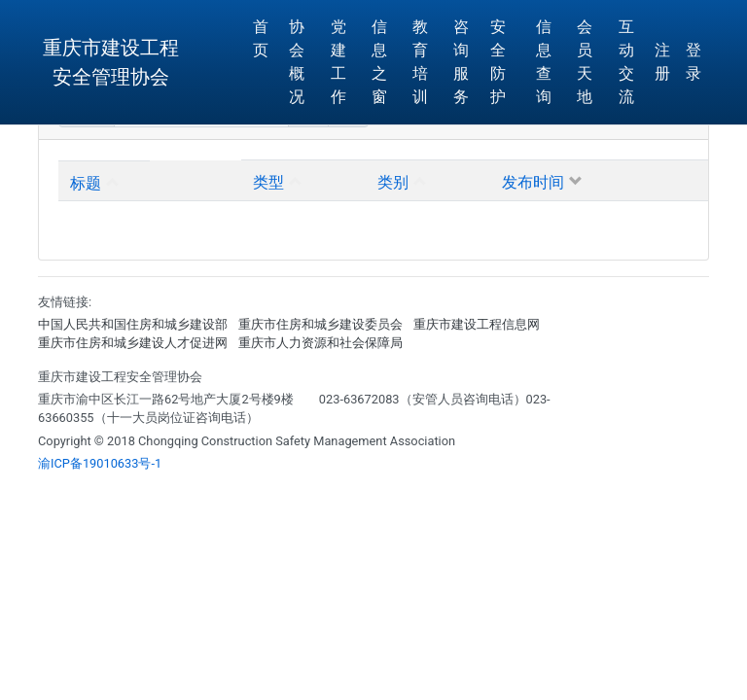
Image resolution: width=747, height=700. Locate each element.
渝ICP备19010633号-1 (100, 463)
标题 (86, 181)
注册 (662, 62)
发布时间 (533, 180)
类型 (268, 180)
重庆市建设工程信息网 (477, 324)
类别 (393, 180)
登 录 (694, 62)
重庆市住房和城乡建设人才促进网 (133, 343)
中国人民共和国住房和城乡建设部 (133, 324)
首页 (261, 38)
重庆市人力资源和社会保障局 (320, 343)
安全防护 (498, 62)
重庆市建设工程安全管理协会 (111, 62)
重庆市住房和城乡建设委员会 (320, 324)
